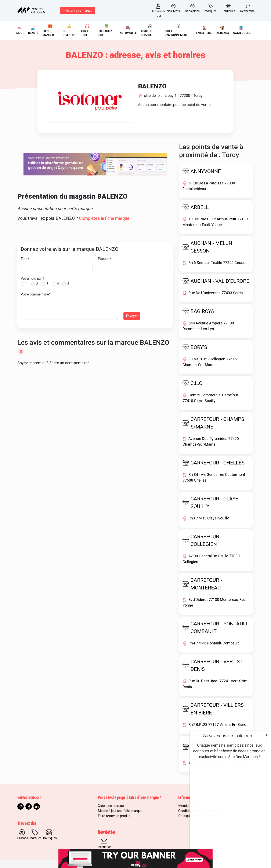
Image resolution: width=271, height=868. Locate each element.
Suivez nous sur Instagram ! (229, 736)
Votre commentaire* (36, 294)
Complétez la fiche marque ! (105, 218)
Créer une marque (111, 806)
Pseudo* (104, 259)
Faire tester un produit (114, 816)
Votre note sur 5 (33, 279)
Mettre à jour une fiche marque (120, 811)
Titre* (25, 259)
